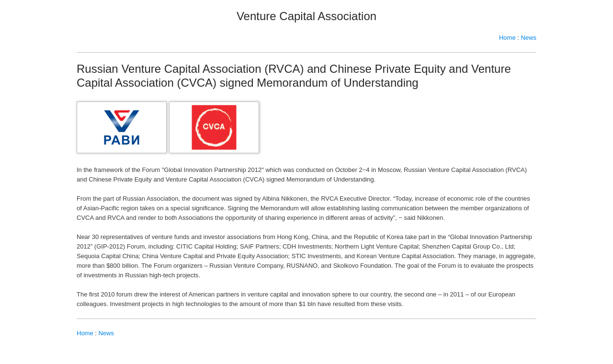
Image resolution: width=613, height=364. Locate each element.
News (528, 38)
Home (507, 38)
